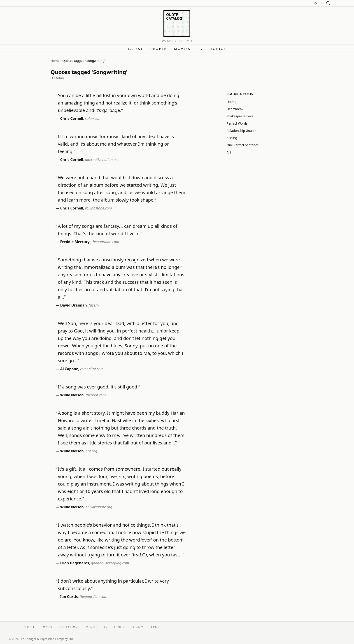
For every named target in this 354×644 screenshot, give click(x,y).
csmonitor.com (92, 369)
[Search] (328, 3)
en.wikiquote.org (99, 507)
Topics (218, 49)
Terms (154, 627)
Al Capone (69, 369)
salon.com (93, 119)
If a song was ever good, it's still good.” (99, 387)
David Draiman (74, 305)
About (119, 627)
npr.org (91, 451)
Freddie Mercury (75, 242)
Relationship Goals (240, 131)
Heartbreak (235, 109)
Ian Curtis (69, 597)
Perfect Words (237, 123)
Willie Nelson (72, 395)
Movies (182, 49)
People (158, 49)
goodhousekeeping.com (110, 563)
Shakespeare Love (240, 116)
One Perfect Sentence (243, 145)
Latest (136, 49)
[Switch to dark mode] (316, 3)
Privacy (137, 627)
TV (200, 49)
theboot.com (96, 395)
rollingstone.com (99, 208)
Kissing (232, 138)
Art (229, 152)
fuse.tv (94, 305)
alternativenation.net (102, 160)
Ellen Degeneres (75, 563)
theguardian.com (105, 242)
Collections (69, 627)
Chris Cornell (72, 119)
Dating (232, 102)
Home (55, 61)
